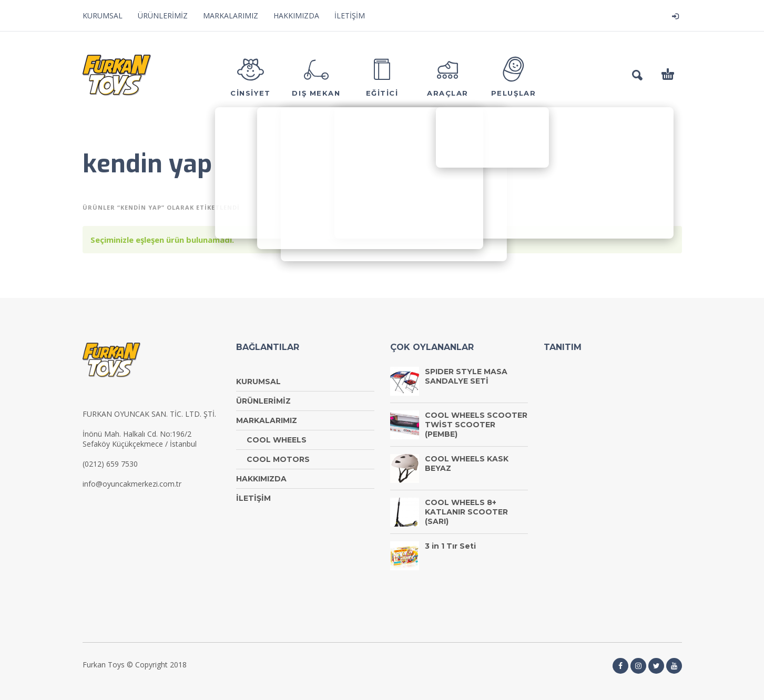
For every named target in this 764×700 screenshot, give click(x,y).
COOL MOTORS (278, 459)
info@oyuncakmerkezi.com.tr (132, 484)
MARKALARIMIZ (231, 16)
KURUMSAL (103, 16)
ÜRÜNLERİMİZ (163, 16)
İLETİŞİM (350, 16)
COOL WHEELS (277, 440)
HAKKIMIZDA (296, 16)
